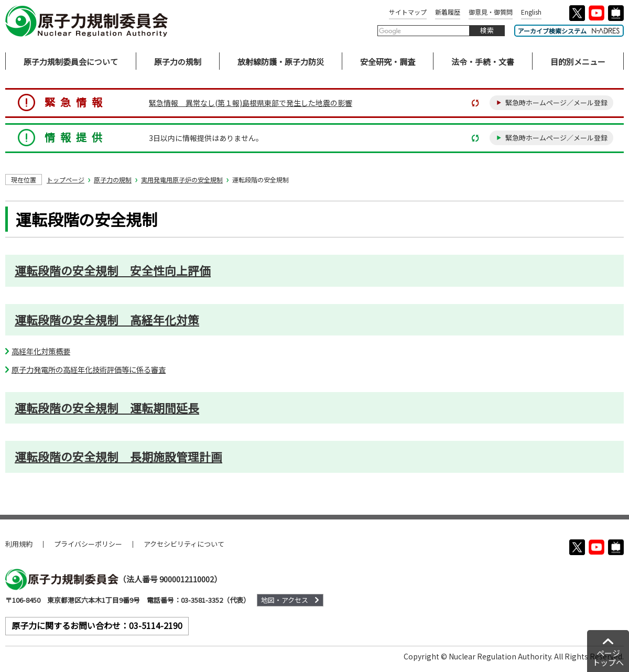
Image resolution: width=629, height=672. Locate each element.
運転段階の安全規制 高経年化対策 (107, 320)
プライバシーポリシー (88, 544)
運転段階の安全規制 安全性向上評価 (113, 270)
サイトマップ (408, 12)
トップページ (66, 180)
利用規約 (19, 544)
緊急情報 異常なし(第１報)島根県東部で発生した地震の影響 (251, 103)
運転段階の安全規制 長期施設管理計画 (118, 457)
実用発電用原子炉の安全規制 (182, 180)
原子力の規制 (113, 180)
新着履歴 (448, 12)
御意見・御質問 (491, 12)
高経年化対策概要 (41, 351)
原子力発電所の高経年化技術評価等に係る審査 (89, 369)
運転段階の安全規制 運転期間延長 (107, 408)
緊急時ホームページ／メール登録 (556, 102)
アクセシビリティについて (184, 544)
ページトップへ (608, 658)
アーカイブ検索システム (569, 31)
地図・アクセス (285, 600)
